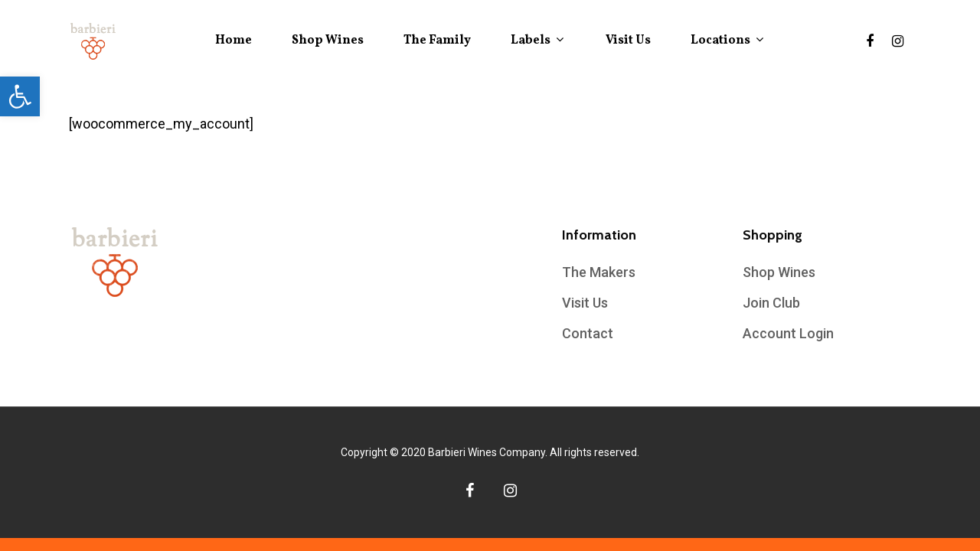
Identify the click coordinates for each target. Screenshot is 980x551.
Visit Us (628, 41)
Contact (588, 333)
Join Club (771, 303)
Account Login (788, 333)
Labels (537, 41)
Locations (727, 41)
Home (234, 41)
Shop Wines (328, 41)
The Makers (599, 272)
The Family (437, 41)
